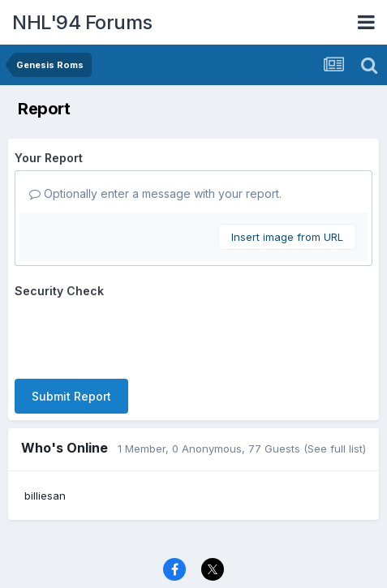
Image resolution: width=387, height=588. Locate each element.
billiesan (45, 496)
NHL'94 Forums (82, 22)
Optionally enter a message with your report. (155, 193)
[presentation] (138, 335)
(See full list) (335, 449)
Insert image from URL (287, 237)
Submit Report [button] (71, 396)
